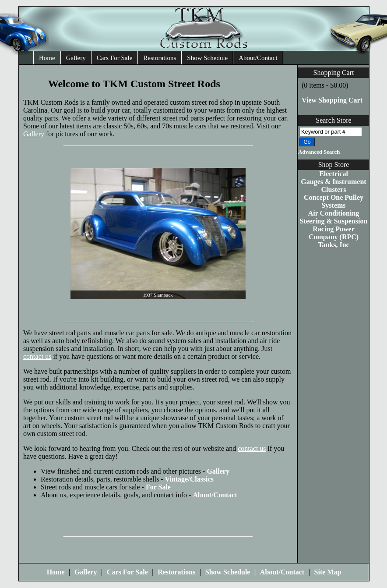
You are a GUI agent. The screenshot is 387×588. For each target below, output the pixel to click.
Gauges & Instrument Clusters (333, 186)
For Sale (158, 487)
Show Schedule (207, 58)
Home (47, 58)
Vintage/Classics (189, 479)
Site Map (328, 572)
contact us (37, 356)
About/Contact (258, 58)
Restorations (160, 58)
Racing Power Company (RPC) (334, 233)
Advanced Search (319, 152)
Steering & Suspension (334, 221)
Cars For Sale (115, 58)
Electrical (334, 174)
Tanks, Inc (333, 245)
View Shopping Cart (332, 100)
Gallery (76, 58)
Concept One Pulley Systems (334, 201)
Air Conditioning (334, 213)
